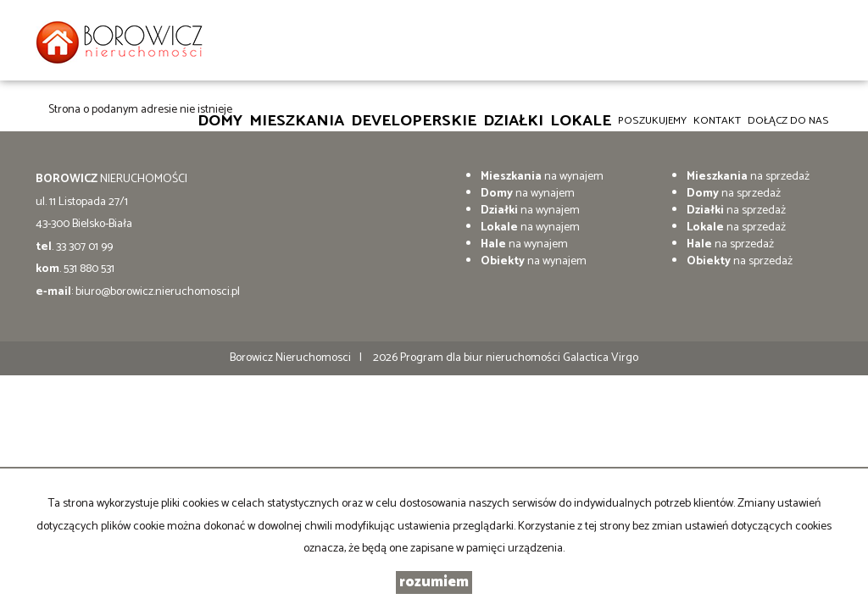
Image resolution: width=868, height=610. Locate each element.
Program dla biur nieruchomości (481, 358)
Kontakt (717, 121)
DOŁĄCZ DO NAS (788, 121)
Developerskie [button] (414, 121)
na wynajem (542, 177)
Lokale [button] (581, 121)
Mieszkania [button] (297, 121)
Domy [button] (220, 121)
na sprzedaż (748, 177)
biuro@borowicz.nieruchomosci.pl (158, 292)
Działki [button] (513, 121)
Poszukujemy (652, 121)
